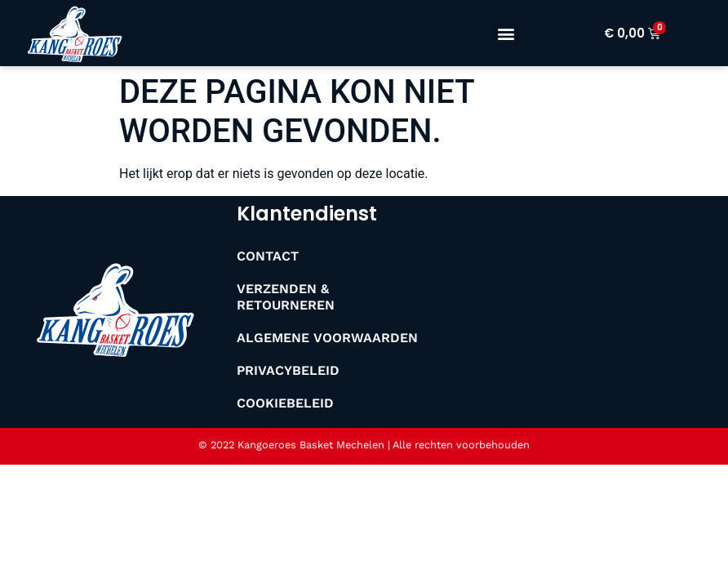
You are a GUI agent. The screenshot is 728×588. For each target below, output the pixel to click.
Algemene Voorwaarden (327, 338)
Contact (268, 256)
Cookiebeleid (285, 403)
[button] (506, 33)
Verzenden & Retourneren (286, 297)
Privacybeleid (288, 370)
